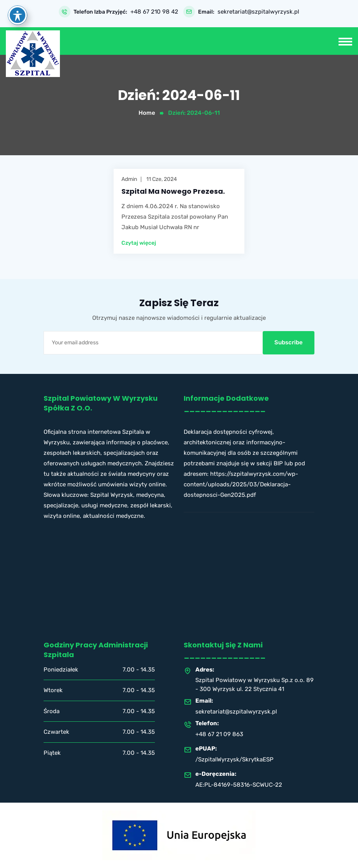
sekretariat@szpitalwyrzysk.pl (258, 12)
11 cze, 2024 (162, 179)
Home (147, 113)
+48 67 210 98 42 (154, 12)
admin (129, 179)
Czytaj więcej (139, 243)
